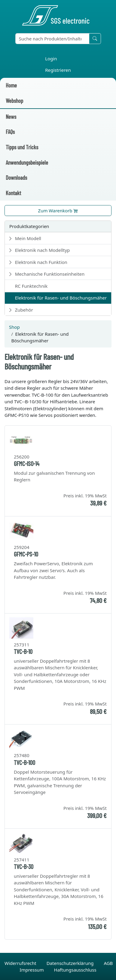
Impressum (32, 970)
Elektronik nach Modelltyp (43, 250)
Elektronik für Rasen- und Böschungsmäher (61, 298)
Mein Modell (28, 238)
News (11, 117)
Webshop (14, 101)
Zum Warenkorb (58, 211)
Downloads (16, 178)
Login (51, 59)
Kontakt (13, 193)
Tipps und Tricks (22, 147)
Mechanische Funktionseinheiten (50, 274)
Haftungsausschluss (75, 970)
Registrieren (58, 70)
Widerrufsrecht (21, 963)
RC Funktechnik (31, 286)
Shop (14, 327)
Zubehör (24, 310)
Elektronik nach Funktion (41, 262)
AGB (108, 963)
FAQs (10, 132)
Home (11, 85)
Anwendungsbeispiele (27, 162)
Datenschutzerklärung (71, 963)
